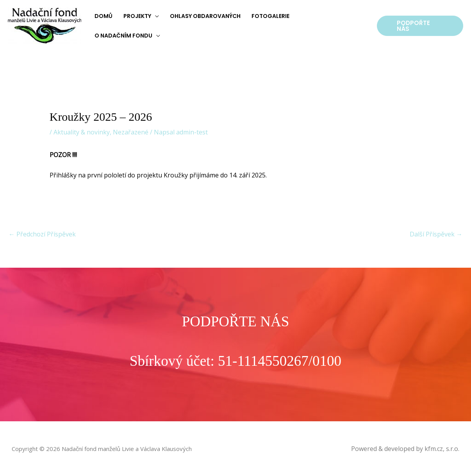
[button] (420, 26)
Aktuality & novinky (82, 132)
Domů (103, 16)
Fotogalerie (270, 16)
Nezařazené (131, 132)
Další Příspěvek (436, 234)
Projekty (137, 16)
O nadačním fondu (123, 36)
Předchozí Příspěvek (42, 234)
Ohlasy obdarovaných (205, 16)
